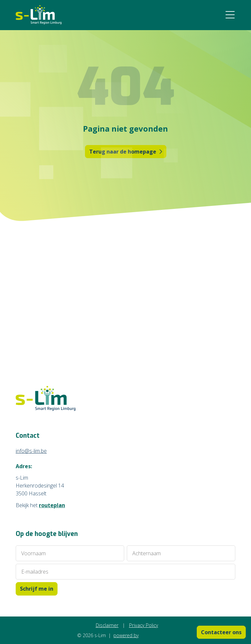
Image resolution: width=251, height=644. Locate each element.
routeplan (52, 505)
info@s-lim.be (31, 451)
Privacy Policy (144, 625)
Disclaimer (107, 625)
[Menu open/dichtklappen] (230, 15)
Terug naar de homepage (126, 152)
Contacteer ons (221, 632)
